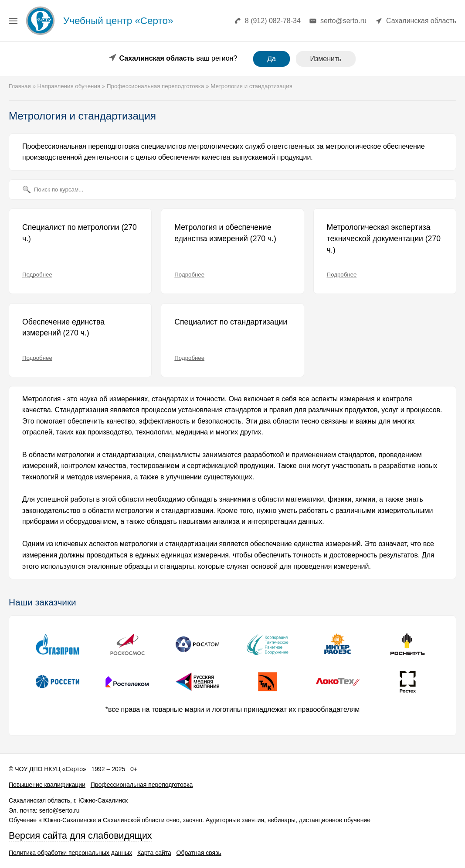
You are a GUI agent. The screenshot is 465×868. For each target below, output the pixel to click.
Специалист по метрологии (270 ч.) (80, 233)
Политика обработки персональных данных (70, 853)
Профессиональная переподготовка (142, 785)
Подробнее (37, 275)
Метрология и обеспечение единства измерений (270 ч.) (225, 233)
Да (272, 59)
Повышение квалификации (47, 785)
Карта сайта (154, 853)
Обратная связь (199, 853)
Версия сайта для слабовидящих (80, 836)
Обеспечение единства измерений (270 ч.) (63, 328)
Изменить (326, 59)
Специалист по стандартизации (231, 322)
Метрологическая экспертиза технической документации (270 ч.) (384, 238)
